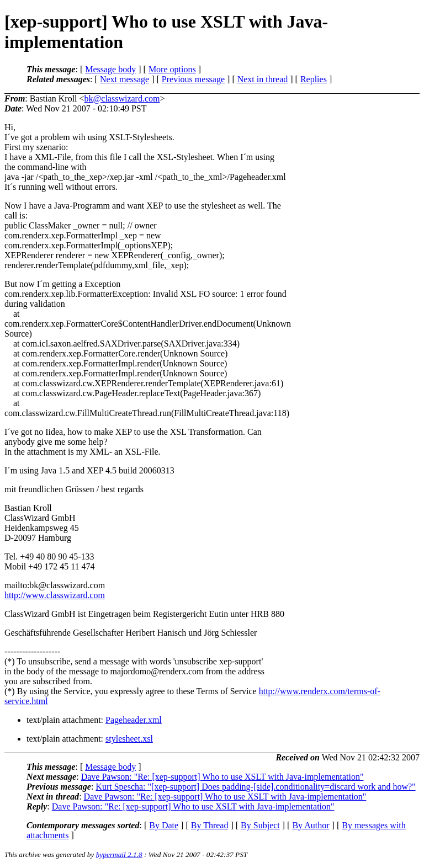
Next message (124, 79)
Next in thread (263, 79)
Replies (314, 79)
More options (172, 69)
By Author (311, 825)
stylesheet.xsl (129, 739)
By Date (164, 825)
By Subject (260, 825)
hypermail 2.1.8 (119, 854)
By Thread (210, 825)
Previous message (193, 79)
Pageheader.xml (134, 720)
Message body (110, 69)
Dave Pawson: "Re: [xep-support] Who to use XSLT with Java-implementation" (222, 777)
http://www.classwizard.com (55, 595)
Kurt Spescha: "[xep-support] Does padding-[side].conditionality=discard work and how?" (255, 787)
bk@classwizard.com (122, 98)
